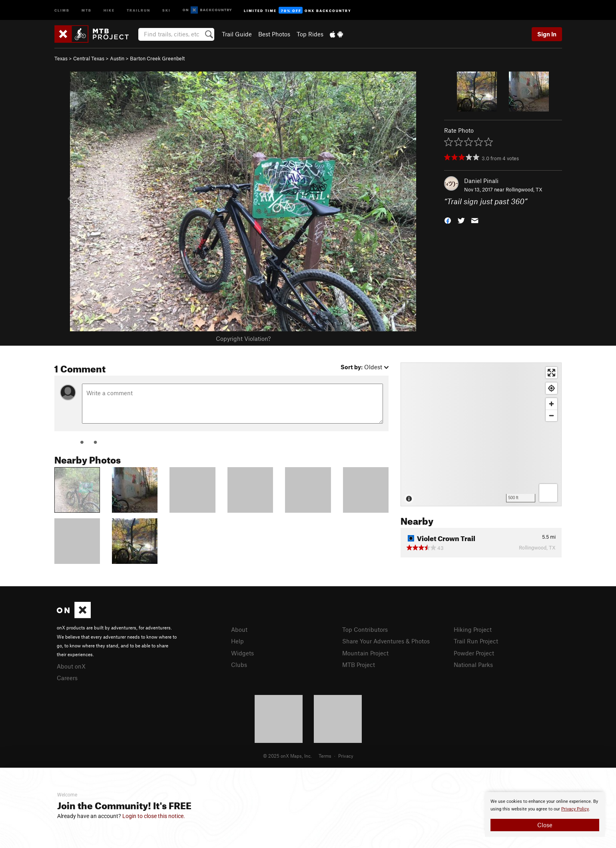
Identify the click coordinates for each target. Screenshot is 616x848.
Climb (62, 10)
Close (545, 825)
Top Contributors (365, 629)
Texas (61, 58)
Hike (109, 10)
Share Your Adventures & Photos (386, 641)
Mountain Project (365, 653)
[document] (545, 814)
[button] (448, 220)
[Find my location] (551, 388)
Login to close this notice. (154, 816)
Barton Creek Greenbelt (157, 58)
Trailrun (139, 10)
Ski (166, 10)
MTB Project (359, 665)
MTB (87, 10)
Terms (325, 756)
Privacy (346, 756)
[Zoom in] (551, 404)
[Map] (481, 434)
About (239, 629)
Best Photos (274, 34)
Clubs (239, 665)
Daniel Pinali (481, 181)
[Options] (548, 493)
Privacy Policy (575, 809)
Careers (67, 678)
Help (237, 641)
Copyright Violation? (243, 338)
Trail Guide (237, 34)
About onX (71, 666)
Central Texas (89, 58)
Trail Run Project (476, 641)
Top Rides (310, 34)
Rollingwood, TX (524, 189)
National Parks (473, 665)
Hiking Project (473, 629)
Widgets (242, 653)
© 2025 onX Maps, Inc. (287, 756)
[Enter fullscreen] (551, 373)
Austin (117, 58)
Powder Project (474, 653)
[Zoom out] (551, 415)
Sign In (547, 34)
